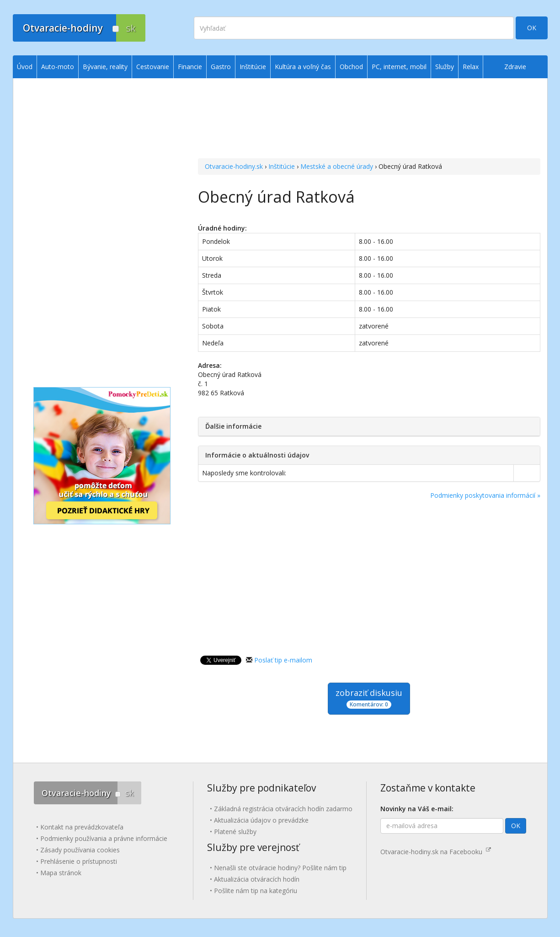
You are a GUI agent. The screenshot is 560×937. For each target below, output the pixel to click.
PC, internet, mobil (399, 67)
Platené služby (235, 832)
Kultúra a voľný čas (303, 67)
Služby (445, 67)
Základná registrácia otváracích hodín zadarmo (283, 809)
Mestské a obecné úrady (337, 166)
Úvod (25, 67)
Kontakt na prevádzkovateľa (82, 827)
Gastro (221, 67)
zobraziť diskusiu (369, 698)
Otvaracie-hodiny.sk (234, 166)
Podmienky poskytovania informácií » (485, 495)
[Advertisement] (369, 119)
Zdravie (515, 67)
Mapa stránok (61, 873)
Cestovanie (153, 67)
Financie (190, 67)
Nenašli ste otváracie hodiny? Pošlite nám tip (280, 868)
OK (532, 28)
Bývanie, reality (105, 67)
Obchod (351, 67)
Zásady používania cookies (80, 850)
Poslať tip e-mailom (283, 660)
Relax (471, 67)
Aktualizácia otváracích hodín (257, 879)
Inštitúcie (282, 166)
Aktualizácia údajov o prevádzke (261, 820)
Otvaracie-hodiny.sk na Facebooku (436, 852)
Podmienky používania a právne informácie (104, 838)
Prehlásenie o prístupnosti (79, 861)
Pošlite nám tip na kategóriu (256, 891)
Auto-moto (58, 67)
